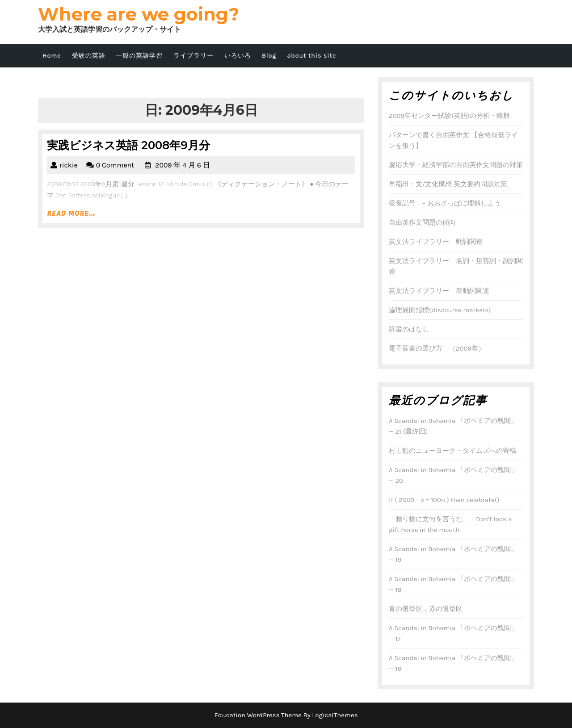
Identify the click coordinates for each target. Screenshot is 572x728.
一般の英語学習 (139, 56)
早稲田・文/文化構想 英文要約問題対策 (448, 184)
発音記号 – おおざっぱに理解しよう (445, 203)
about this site (311, 56)
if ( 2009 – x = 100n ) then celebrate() (444, 500)
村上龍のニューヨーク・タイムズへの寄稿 (452, 451)
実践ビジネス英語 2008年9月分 (128, 145)
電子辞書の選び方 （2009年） (437, 348)
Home (52, 56)
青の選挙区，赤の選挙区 (426, 609)
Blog (269, 56)
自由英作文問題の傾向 (422, 222)
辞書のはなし (409, 329)
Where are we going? (139, 14)
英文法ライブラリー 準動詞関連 (439, 291)
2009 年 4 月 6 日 (183, 165)
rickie (69, 165)
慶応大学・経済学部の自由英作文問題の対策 (456, 165)
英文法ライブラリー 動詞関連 (436, 242)
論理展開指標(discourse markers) (440, 310)
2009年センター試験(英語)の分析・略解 (449, 116)
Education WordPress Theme (258, 715)
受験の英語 (89, 56)
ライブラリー (193, 56)
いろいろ (238, 56)
